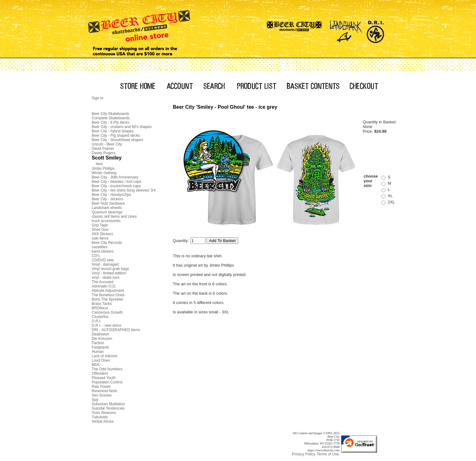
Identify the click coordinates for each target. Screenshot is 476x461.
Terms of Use (328, 454)
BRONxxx (100, 308)
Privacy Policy (304, 454)
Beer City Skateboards (111, 114)
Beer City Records (107, 243)
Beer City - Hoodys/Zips (112, 195)
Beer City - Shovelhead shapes (118, 140)
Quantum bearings (107, 212)
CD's (96, 256)
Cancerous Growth (107, 312)
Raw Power (101, 387)
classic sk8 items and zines (114, 216)
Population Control (107, 382)
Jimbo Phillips (103, 169)
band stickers (103, 251)
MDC (96, 365)
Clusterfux (100, 317)
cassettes (100, 247)
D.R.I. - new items (107, 326)
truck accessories (106, 221)
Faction (98, 343)
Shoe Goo (100, 230)
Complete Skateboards (111, 118)
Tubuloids (100, 417)
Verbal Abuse (103, 421)
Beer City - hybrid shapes (113, 131)
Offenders (100, 373)
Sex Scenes (102, 395)
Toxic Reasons (104, 413)
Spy (95, 400)
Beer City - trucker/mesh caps (116, 186)
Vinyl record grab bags (111, 269)
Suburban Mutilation (108, 404)
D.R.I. (97, 321)
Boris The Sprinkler (108, 299)
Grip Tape (100, 225)
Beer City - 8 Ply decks (111, 122)
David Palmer (103, 149)
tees (99, 164)
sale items (100, 238)
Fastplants (100, 347)
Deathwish (101, 334)
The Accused (103, 282)
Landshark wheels (107, 208)
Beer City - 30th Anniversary (115, 177)
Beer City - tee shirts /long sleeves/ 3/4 (124, 190)
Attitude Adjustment (108, 291)
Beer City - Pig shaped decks (116, 135)
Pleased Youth (104, 378)
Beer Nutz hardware (108, 203)
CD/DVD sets (103, 260)
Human (98, 352)
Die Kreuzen (102, 339)
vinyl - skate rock (106, 278)
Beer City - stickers (108, 199)
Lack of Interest (105, 356)
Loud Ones (101, 360)
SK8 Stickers (103, 234)
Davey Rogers (104, 153)
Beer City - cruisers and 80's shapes (122, 127)
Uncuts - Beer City (107, 144)
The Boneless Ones (108, 295)
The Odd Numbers (107, 369)
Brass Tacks (102, 304)
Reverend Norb (104, 391)
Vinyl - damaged (105, 264)
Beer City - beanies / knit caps (117, 182)
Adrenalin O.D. (104, 286)
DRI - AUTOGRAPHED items (116, 330)
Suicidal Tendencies (108, 408)
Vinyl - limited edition (109, 273)
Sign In (98, 98)
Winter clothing (104, 173)
